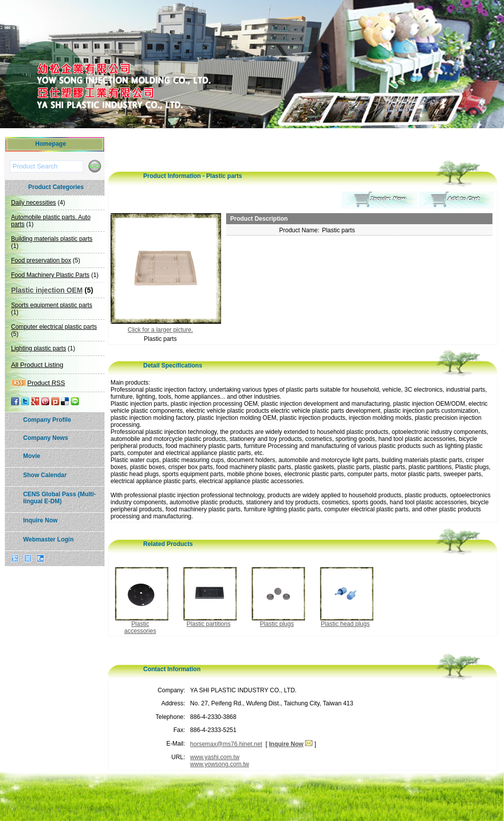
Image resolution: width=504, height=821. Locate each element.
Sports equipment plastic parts (52, 305)
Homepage (51, 144)
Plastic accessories (140, 627)
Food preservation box (41, 260)
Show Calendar (45, 475)
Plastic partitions (208, 624)
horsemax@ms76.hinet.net (226, 744)
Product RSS (46, 383)
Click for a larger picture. (160, 330)
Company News (45, 438)
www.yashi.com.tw (215, 757)
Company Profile (47, 420)
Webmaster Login (48, 539)
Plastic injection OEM (47, 290)
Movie (32, 456)
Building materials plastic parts (52, 239)
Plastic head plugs (345, 624)
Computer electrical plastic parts (54, 327)
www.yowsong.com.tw (219, 764)
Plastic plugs (277, 624)
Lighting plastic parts (38, 348)
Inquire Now (40, 520)
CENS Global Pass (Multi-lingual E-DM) (60, 498)
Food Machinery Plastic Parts (50, 275)
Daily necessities (33, 203)
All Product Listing (37, 365)
